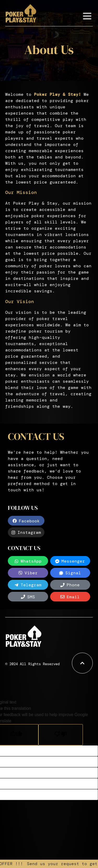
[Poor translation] (61, 735)
